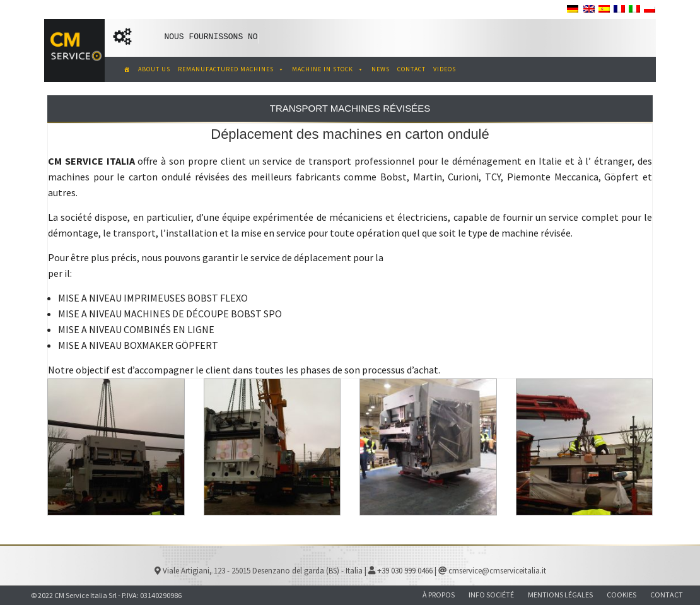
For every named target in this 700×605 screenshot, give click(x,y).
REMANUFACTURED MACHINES (231, 69)
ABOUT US (154, 69)
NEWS (381, 69)
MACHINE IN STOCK (328, 69)
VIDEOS (445, 69)
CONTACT (411, 69)
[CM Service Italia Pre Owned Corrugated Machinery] (125, 69)
